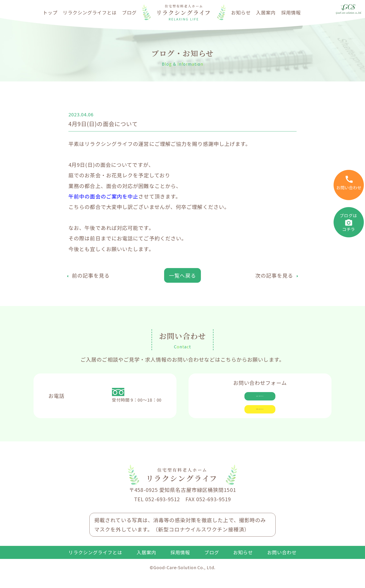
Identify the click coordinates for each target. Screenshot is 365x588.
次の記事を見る (274, 275)
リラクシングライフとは (90, 12)
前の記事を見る (91, 275)
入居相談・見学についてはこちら (260, 399)
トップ (50, 12)
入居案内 (266, 12)
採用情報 (291, 12)
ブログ (129, 12)
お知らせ (241, 12)
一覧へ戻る (182, 275)
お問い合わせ (282, 569)
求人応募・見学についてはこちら (260, 421)
